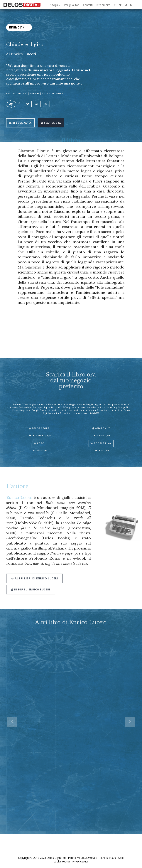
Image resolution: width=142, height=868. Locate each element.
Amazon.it (101, 424)
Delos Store (39, 424)
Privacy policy (80, 861)
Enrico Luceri (19, 498)
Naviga (55, 5)
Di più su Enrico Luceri (31, 584)
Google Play (101, 439)
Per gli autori (72, 5)
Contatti (88, 5)
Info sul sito (103, 5)
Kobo (39, 439)
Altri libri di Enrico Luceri (34, 573)
